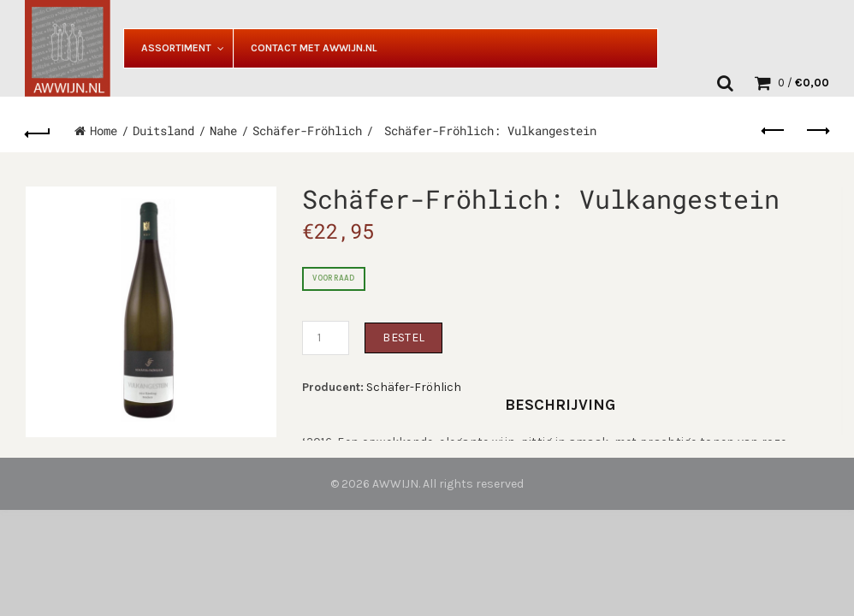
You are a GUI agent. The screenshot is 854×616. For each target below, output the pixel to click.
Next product (817, 130)
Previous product (774, 130)
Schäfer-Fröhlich (307, 130)
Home (104, 130)
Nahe (223, 130)
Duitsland (163, 130)
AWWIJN (395, 484)
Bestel (403, 338)
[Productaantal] (326, 338)
